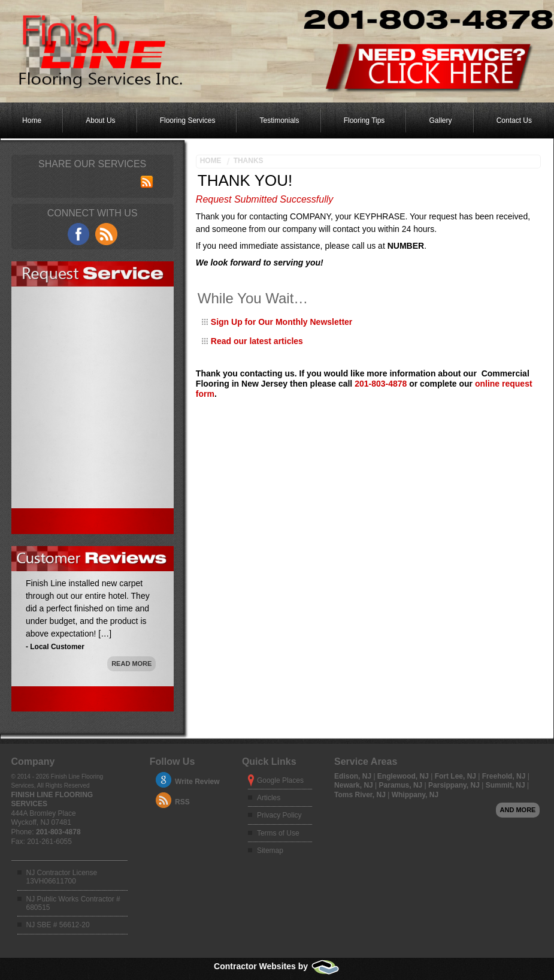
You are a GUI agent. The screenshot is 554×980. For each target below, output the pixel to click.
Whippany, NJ (415, 795)
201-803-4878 (381, 384)
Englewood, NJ (404, 776)
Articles (269, 798)
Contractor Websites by (277, 966)
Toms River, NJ (361, 795)
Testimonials (280, 120)
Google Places (280, 780)
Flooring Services (188, 120)
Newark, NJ (355, 785)
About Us (100, 120)
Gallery (441, 120)
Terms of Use (278, 833)
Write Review (197, 782)
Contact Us (514, 120)
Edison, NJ (354, 776)
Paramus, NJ (402, 785)
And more (518, 810)
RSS (182, 802)
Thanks (249, 161)
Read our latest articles (257, 341)
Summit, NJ (506, 785)
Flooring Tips (364, 120)
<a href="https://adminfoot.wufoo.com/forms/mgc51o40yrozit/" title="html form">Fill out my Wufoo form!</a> (92, 437)
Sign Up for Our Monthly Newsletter (281, 322)
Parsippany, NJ (455, 785)
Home (32, 120)
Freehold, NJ (505, 776)
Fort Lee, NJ (457, 776)
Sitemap (270, 851)
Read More (131, 664)
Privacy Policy (279, 815)
